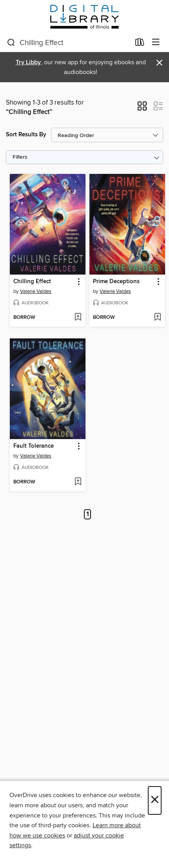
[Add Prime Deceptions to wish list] (157, 318)
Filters (20, 157)
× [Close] (155, 800)
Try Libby (28, 62)
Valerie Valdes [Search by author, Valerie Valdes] (36, 291)
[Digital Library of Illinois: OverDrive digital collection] (84, 17)
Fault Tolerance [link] (34, 446)
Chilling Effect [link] (32, 282)
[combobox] (69, 43)
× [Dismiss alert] (159, 63)
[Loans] (140, 44)
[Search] (11, 43)
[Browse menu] (156, 42)
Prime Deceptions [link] (116, 282)
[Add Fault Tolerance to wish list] (78, 482)
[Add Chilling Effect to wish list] (78, 318)
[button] (142, 108)
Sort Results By (26, 135)
